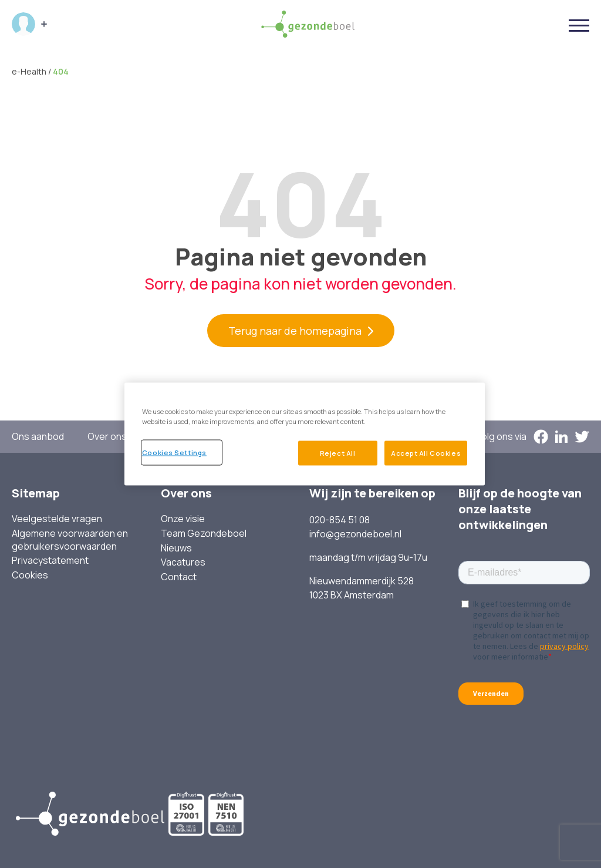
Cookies (30, 575)
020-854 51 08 (340, 520)
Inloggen (23, 24)
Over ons (107, 437)
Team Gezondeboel (204, 534)
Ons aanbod (38, 437)
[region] (305, 434)
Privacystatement (50, 561)
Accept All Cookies (426, 452)
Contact (179, 577)
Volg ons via (501, 437)
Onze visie (183, 519)
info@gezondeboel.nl (355, 534)
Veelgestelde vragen (57, 519)
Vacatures (183, 562)
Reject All (337, 452)
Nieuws (176, 548)
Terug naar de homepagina (295, 331)
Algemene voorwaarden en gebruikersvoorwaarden (70, 540)
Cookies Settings (174, 452)
